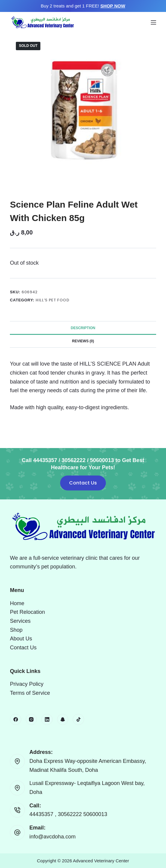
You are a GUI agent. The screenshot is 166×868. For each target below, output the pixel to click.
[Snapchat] (63, 720)
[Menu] (153, 22)
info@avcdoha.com (52, 837)
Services (20, 621)
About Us (21, 639)
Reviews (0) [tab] (83, 341)
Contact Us (83, 483)
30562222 (70, 814)
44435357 (42, 814)
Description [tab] (83, 328)
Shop (16, 630)
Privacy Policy (27, 684)
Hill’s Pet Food (52, 300)
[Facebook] (16, 720)
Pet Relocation (27, 612)
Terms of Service (30, 693)
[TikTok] (78, 720)
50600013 (95, 814)
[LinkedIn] (47, 720)
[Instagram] (31, 720)
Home (17, 603)
